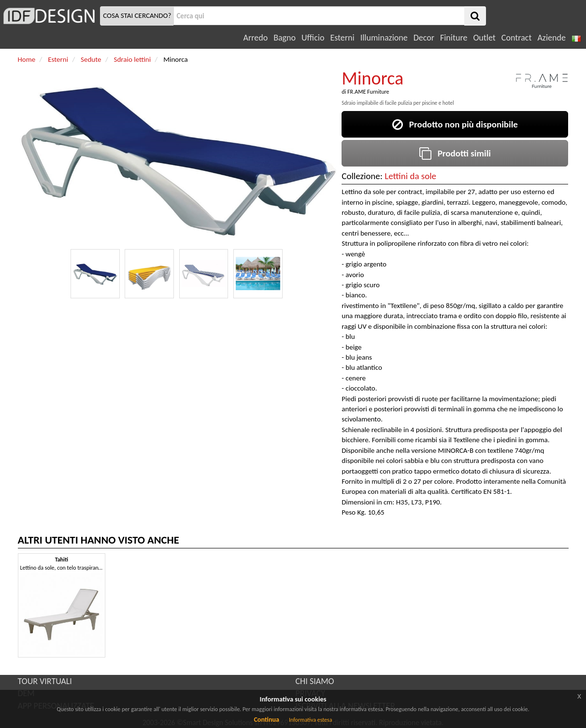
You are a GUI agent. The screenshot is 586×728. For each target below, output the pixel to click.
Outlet (484, 38)
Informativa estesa (311, 720)
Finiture (454, 38)
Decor (424, 38)
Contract (517, 38)
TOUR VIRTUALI (45, 681)
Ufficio (313, 38)
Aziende (551, 38)
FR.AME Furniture (368, 92)
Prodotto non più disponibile (455, 124)
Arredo (256, 38)
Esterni (342, 38)
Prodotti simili (455, 153)
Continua (266, 720)
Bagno (285, 38)
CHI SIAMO (315, 681)
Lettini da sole (410, 176)
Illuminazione (384, 38)
